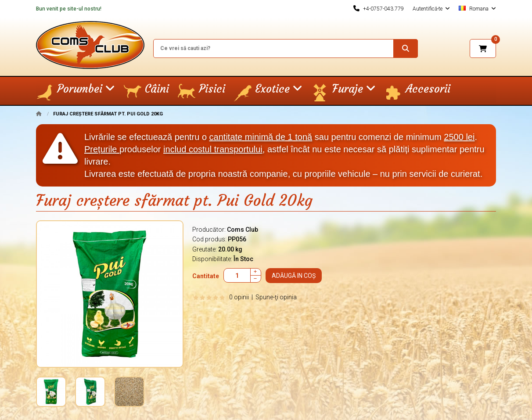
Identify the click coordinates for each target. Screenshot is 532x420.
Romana (477, 9)
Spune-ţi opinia (276, 297)
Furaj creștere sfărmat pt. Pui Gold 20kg (108, 114)
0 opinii (239, 297)
